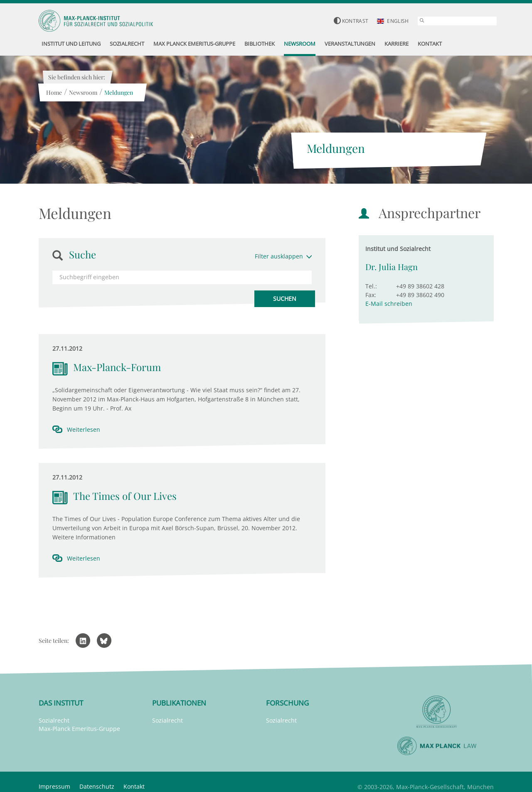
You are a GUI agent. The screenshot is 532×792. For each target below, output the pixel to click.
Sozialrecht (54, 720)
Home (54, 92)
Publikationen (179, 703)
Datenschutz (97, 786)
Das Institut (61, 703)
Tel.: (371, 286)
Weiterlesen (84, 429)
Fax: (371, 295)
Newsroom (83, 92)
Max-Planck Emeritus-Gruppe (79, 729)
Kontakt (134, 786)
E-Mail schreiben (389, 304)
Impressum (54, 786)
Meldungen (119, 92)
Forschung (287, 703)
